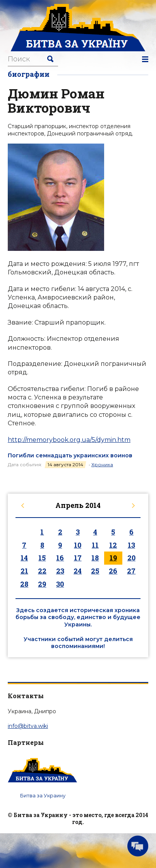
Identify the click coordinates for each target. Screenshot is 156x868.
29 (42, 584)
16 (60, 558)
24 (78, 571)
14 (24, 558)
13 (131, 545)
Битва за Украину (43, 795)
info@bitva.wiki (28, 726)
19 (113, 558)
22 (42, 571)
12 (113, 545)
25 (95, 571)
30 (60, 584)
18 (95, 558)
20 (131, 558)
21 (24, 571)
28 (24, 584)
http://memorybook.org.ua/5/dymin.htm (69, 440)
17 (78, 558)
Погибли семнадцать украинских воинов (70, 455)
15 (42, 558)
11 (95, 545)
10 (78, 545)
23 (60, 571)
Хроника (102, 464)
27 (131, 571)
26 (113, 571)
